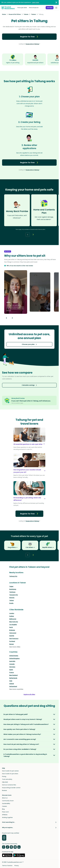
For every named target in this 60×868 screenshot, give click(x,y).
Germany (12, 667)
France (12, 672)
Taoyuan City (14, 595)
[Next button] (33, 235)
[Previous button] (6, 318)
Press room (5, 812)
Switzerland (13, 686)
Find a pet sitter (22, 8)
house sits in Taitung (32, 44)
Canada (12, 664)
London (12, 613)
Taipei (11, 586)
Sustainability (6, 803)
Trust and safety (7, 779)
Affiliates (5, 815)
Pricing (4, 776)
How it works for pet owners (10, 771)
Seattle (12, 636)
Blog (3, 809)
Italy (11, 681)
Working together (7, 817)
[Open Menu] (56, 8)
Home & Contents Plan (9, 785)
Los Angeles (13, 625)
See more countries (16, 689)
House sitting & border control (11, 788)
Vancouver (13, 633)
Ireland (12, 684)
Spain (11, 670)
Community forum (8, 801)
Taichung (12, 592)
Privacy (17, 866)
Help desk (5, 782)
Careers (4, 806)
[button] (16, 292)
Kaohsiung (13, 589)
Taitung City (13, 576)
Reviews (4, 790)
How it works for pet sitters (10, 774)
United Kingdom (14, 658)
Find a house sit (34, 8)
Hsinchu (12, 598)
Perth (11, 627)
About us (5, 798)
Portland (12, 641)
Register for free (29, 37)
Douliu (11, 603)
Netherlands (13, 678)
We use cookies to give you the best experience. (20, 2)
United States (14, 656)
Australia (12, 661)
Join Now (50, 8)
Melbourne (13, 619)
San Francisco (14, 639)
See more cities (15, 647)
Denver (12, 644)
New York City (14, 622)
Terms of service (7, 866)
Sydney (12, 616)
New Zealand (13, 675)
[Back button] (28, 235)
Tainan (12, 600)
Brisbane (12, 630)
